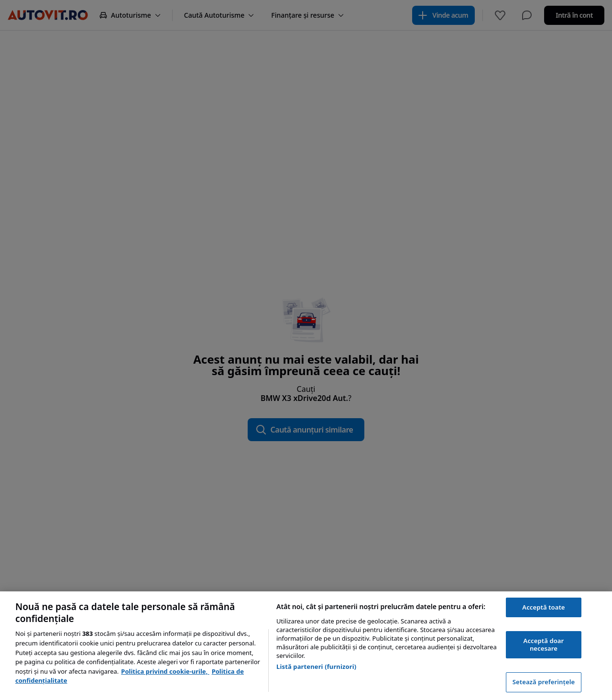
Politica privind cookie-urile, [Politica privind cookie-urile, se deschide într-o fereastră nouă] (165, 671)
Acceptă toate (543, 607)
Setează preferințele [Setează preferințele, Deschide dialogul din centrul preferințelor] (544, 682)
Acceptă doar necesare (544, 644)
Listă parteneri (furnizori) (316, 667)
